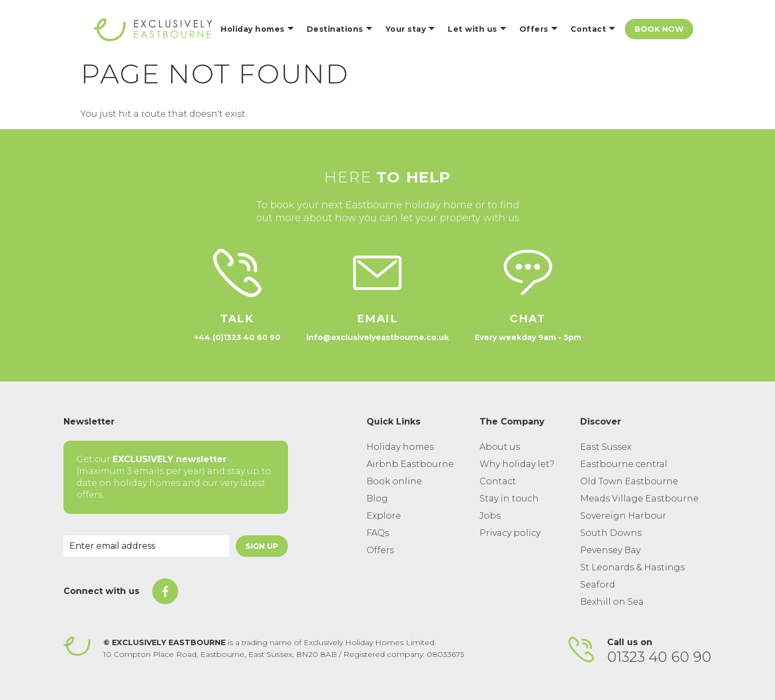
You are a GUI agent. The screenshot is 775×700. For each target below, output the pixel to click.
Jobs (490, 516)
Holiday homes (400, 447)
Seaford (598, 585)
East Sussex (606, 447)
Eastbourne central (624, 464)
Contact (498, 481)
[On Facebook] (165, 591)
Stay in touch (509, 499)
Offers (380, 550)
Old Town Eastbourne (629, 481)
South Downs (611, 533)
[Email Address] (146, 546)
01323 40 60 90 (659, 657)
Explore (384, 516)
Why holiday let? (517, 464)
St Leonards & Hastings (632, 567)
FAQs (378, 533)
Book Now (659, 29)
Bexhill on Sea (612, 602)
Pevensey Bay (610, 550)
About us (500, 447)
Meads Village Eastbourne (639, 499)
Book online (394, 481)
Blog (377, 499)
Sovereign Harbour (623, 516)
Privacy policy (510, 533)
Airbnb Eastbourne (410, 464)
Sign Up (262, 546)
